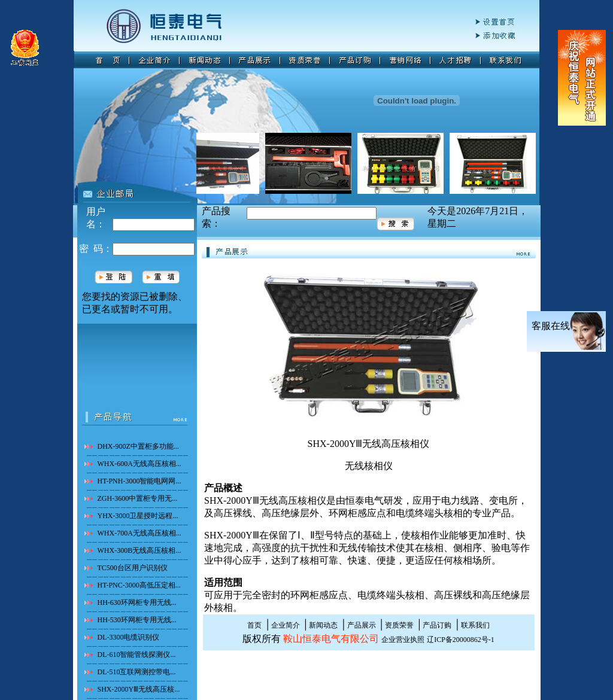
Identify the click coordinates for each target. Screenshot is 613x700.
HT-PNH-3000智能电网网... (139, 481)
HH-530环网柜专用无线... (137, 620)
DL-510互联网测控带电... (137, 672)
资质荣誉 (399, 625)
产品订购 (437, 625)
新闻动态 (323, 625)
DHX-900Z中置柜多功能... (138, 446)
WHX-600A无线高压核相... (139, 464)
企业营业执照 (403, 640)
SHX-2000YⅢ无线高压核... (139, 689)
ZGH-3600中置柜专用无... (138, 498)
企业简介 (286, 625)
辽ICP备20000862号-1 (461, 640)
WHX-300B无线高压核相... (139, 550)
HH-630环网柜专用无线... (137, 602)
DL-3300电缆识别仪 (129, 637)
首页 (254, 625)
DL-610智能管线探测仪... (137, 655)
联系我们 (475, 625)
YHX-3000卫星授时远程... (138, 516)
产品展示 (362, 625)
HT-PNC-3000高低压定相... (139, 585)
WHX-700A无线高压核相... (139, 533)
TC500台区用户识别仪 (133, 568)
